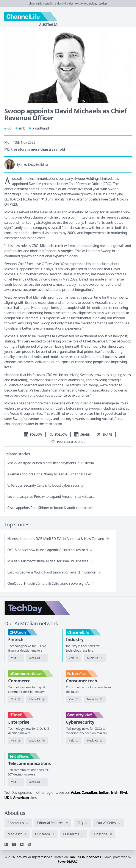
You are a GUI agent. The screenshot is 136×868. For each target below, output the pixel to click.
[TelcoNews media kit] (37, 782)
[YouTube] (22, 844)
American (21, 798)
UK (7, 798)
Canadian (89, 792)
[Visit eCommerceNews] (16, 699)
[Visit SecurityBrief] (74, 741)
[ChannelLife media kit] (95, 658)
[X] (14, 844)
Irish (115, 792)
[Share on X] (104, 434)
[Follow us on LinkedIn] (33, 434)
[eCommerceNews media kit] (37, 699)
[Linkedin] (6, 844)
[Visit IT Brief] (16, 741)
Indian (104, 792)
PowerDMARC (68, 861)
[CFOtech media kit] (37, 658)
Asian (75, 792)
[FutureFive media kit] (95, 699)
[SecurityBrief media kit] (95, 741)
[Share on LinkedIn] (82, 434)
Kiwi (123, 792)
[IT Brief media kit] (37, 741)
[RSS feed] (30, 844)
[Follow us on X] (58, 434)
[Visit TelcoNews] (16, 782)
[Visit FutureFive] (74, 699)
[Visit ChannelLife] (74, 658)
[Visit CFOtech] (16, 658)
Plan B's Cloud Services (85, 857)
